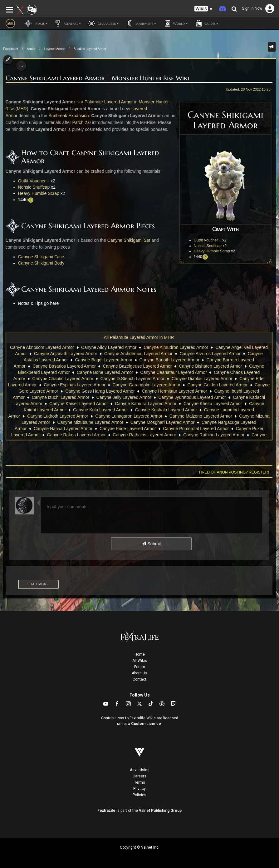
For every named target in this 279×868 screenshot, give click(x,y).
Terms (140, 782)
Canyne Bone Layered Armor (105, 372)
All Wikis (140, 661)
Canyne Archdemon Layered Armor (138, 354)
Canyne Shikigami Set (129, 240)
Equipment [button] (141, 23)
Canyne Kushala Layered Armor (166, 410)
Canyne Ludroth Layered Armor (58, 416)
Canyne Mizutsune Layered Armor (90, 422)
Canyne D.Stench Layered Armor (132, 379)
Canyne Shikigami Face (41, 257)
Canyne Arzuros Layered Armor (210, 354)
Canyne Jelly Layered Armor (124, 397)
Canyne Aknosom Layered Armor (42, 347)
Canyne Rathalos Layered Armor (144, 435)
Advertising (140, 770)
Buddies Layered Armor (90, 49)
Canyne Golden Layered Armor (217, 385)
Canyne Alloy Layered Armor (109, 347)
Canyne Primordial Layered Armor (196, 429)
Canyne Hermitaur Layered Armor (174, 391)
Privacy (139, 789)
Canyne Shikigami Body (41, 263)
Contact (139, 679)
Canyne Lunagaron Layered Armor (129, 416)
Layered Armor (55, 49)
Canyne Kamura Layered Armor (146, 404)
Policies (139, 795)
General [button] (68, 23)
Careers (139, 776)
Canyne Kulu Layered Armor (100, 410)
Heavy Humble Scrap (212, 251)
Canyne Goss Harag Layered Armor (100, 391)
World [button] (175, 23)
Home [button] (36, 23)
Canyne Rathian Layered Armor (214, 435)
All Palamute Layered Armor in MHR (139, 337)
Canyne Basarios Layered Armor (64, 366)
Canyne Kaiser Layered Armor (79, 404)
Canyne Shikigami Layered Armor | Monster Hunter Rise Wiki (97, 78)
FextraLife (106, 811)
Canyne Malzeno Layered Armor (201, 416)
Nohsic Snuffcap (208, 246)
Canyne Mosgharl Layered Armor (162, 422)
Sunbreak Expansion (69, 116)
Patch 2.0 (82, 122)
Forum (140, 667)
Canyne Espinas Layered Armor (75, 385)
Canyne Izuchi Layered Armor (61, 397)
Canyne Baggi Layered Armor (104, 360)
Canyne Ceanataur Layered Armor (173, 372)
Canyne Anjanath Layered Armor (66, 354)
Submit (151, 544)
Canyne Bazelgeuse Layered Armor (137, 366)
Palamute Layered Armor (109, 102)
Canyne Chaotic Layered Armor (63, 379)
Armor (31, 49)
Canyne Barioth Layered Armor (169, 360)
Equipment (11, 49)
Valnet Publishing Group (160, 811)
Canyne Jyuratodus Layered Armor (192, 397)
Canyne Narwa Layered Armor (63, 429)
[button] (203, 9)
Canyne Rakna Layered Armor (76, 435)
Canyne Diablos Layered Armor (202, 379)
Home (140, 654)
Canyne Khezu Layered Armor (213, 404)
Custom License (146, 724)
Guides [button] (206, 23)
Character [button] (103, 23)
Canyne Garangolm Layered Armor (147, 385)
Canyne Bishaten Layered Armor (210, 366)
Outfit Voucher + (208, 240)
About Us (139, 673)
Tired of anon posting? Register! (234, 472)
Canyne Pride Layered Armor (128, 429)
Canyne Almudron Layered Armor (176, 347)
